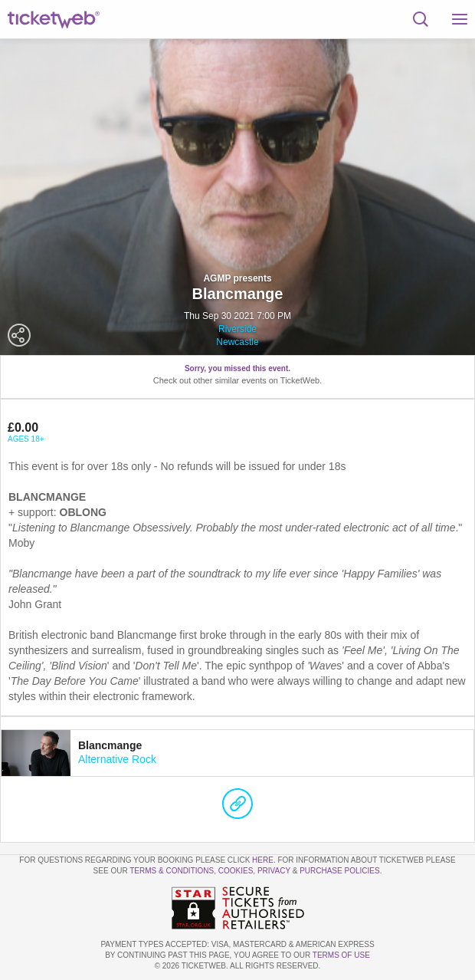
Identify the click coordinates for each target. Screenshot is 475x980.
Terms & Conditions (172, 871)
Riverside (237, 329)
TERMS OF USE (341, 955)
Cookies (236, 871)
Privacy (274, 871)
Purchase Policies (339, 871)
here (263, 860)
